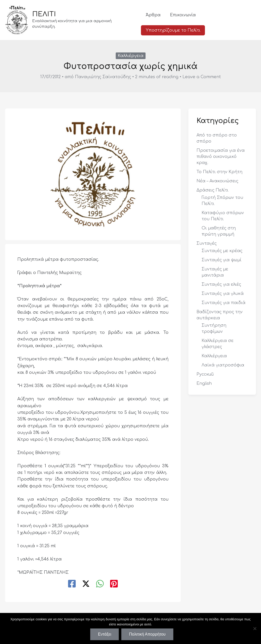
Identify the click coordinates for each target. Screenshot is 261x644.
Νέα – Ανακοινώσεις (217, 181)
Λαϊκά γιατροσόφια (223, 365)
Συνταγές (207, 243)
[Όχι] (255, 628)
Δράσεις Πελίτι (212, 190)
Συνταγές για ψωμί (221, 260)
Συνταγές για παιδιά (224, 303)
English (204, 383)
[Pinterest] (114, 584)
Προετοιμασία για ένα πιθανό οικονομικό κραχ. (221, 157)
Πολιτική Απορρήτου (147, 634)
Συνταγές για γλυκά (223, 294)
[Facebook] (72, 584)
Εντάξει (105, 634)
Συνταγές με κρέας (222, 251)
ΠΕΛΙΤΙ (44, 17)
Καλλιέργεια (131, 56)
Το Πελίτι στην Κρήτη (219, 172)
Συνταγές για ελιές (221, 284)
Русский (205, 374)
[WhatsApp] (100, 584)
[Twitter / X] (86, 584)
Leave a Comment (202, 77)
